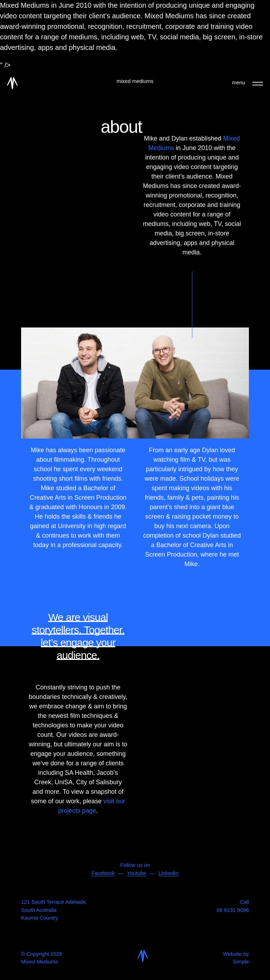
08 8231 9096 (233, 910)
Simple (241, 962)
